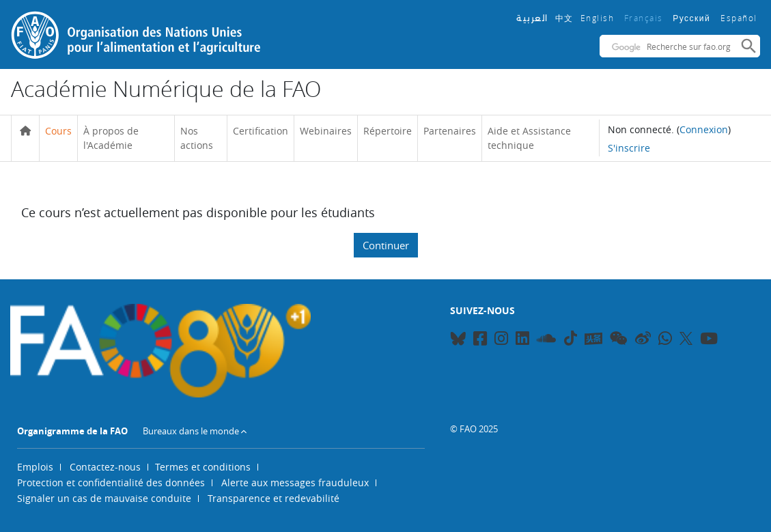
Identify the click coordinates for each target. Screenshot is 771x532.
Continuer (386, 245)
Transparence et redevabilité (274, 498)
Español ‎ (740, 18)
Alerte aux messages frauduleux (295, 482)
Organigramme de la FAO (72, 431)
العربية (532, 18)
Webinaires (326, 131)
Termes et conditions (203, 467)
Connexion (704, 129)
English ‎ (599, 18)
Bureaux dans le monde (191, 431)
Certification (261, 131)
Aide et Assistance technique (529, 138)
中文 (564, 18)
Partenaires (450, 131)
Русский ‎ (693, 18)
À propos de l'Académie (111, 138)
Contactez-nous (105, 467)
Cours (58, 131)
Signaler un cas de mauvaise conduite (104, 498)
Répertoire (388, 131)
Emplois (35, 467)
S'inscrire (629, 148)
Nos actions (197, 138)
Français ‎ (645, 18)
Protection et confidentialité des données (111, 482)
